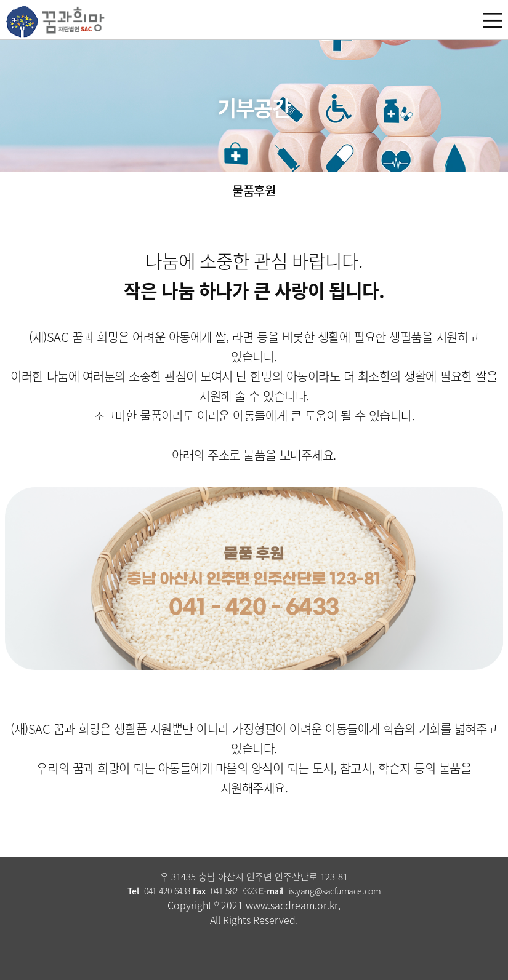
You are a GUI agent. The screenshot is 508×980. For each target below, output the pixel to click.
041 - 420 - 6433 (254, 607)
